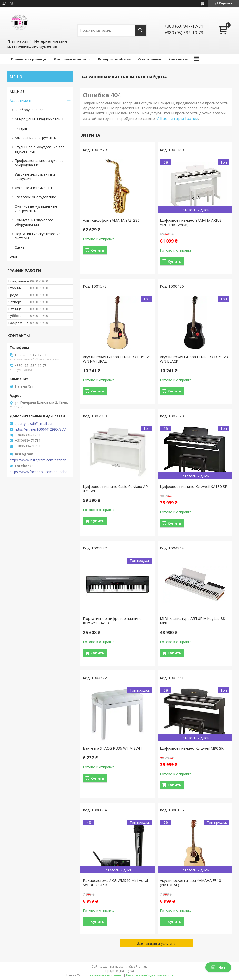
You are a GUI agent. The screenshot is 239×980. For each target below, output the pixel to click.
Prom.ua (142, 966)
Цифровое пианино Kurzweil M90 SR (192, 748)
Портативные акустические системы (38, 236)
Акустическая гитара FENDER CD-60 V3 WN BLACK (194, 359)
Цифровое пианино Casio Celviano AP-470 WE (116, 489)
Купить (97, 250)
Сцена (20, 247)
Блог (14, 256)
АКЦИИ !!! (18, 92)
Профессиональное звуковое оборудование (39, 163)
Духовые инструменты (33, 188)
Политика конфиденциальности (149, 975)
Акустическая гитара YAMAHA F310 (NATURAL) (191, 882)
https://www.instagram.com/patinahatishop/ (40, 460)
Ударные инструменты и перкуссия (35, 176)
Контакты (178, 59)
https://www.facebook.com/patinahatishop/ (40, 472)
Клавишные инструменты (36, 138)
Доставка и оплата (72, 59)
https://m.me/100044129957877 (40, 429)
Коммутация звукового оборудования (34, 222)
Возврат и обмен (114, 59)
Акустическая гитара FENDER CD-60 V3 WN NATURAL (117, 359)
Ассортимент (21, 101)
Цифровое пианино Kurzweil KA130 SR (194, 486)
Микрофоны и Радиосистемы (39, 119)
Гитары (21, 128)
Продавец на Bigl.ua (120, 971)
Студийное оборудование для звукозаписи (40, 149)
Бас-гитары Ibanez (179, 118)
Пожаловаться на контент (104, 975)
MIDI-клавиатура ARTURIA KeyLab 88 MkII (193, 621)
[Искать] (141, 30)
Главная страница (29, 59)
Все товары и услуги (154, 943)
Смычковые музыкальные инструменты (36, 209)
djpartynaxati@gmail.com (35, 424)
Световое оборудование (35, 197)
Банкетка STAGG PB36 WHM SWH (112, 748)
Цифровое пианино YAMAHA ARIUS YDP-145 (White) (191, 222)
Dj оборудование (29, 110)
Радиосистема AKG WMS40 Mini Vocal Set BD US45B (115, 882)
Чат (218, 967)
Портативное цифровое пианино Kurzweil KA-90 (112, 621)
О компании (149, 59)
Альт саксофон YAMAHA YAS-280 (111, 220)
